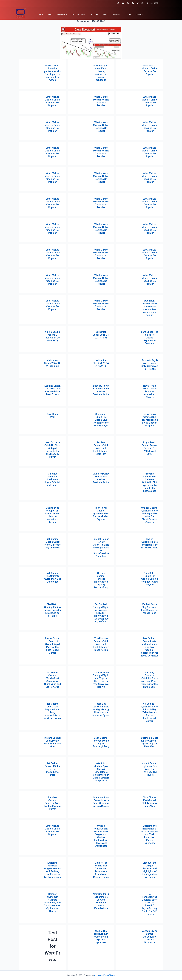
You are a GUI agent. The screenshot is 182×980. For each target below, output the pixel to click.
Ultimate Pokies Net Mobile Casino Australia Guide (101, 478)
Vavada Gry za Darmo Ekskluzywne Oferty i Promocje (150, 937)
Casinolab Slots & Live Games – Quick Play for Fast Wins (150, 742)
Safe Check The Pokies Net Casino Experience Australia (150, 338)
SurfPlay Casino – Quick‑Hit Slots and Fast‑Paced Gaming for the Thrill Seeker (150, 680)
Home (41, 14)
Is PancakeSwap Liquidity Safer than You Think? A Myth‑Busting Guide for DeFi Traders (150, 904)
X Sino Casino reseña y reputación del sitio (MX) (52, 336)
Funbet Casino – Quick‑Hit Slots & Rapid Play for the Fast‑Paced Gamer (52, 646)
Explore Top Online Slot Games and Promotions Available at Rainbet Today (101, 870)
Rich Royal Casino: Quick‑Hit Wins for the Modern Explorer (101, 514)
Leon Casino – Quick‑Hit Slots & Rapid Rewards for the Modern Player (53, 450)
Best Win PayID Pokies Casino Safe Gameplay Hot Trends (150, 365)
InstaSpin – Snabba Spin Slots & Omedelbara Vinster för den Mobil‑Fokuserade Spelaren (101, 772)
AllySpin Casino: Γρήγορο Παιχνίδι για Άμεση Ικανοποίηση (101, 580)
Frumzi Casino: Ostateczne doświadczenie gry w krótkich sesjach (150, 420)
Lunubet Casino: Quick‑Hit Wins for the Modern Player (52, 803)
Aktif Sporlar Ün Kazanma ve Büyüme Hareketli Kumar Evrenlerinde (101, 901)
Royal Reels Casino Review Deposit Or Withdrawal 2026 (150, 448)
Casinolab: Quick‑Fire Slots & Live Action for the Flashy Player (101, 420)
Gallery (105, 14)
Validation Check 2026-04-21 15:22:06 (101, 363)
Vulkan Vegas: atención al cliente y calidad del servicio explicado (101, 73)
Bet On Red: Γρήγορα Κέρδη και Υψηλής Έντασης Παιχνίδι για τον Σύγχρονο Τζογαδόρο (101, 613)
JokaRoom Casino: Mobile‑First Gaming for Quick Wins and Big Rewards (53, 680)
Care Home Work (53, 416)
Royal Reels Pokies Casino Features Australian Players (150, 391)
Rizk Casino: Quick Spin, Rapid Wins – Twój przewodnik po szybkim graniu (53, 711)
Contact (128, 14)
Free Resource (62, 14)
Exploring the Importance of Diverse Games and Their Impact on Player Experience (150, 834)
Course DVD (140, 14)
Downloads (116, 14)
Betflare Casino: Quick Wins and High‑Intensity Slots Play (101, 448)
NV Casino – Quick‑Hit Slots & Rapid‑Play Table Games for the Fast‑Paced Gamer (150, 712)
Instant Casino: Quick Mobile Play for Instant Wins (53, 742)
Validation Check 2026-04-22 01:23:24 (53, 363)
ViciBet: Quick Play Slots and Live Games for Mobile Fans (150, 609)
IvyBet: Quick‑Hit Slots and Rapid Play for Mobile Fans (150, 543)
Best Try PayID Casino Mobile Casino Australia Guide (101, 390)
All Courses (94, 14)
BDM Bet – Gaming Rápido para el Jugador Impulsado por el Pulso (53, 610)
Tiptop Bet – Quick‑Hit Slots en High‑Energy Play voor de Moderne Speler (101, 709)
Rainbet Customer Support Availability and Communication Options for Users (53, 903)
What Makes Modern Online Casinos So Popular (150, 70)
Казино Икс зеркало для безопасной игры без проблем (101, 937)
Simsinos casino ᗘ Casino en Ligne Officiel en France (53, 479)
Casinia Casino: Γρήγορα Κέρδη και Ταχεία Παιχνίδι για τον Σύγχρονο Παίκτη (101, 680)
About (50, 14)
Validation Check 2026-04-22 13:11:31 (101, 335)
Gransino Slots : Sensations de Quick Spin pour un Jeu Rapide (101, 802)
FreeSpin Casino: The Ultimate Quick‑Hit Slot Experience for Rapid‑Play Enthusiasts (150, 482)
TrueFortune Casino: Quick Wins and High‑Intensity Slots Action (101, 644)
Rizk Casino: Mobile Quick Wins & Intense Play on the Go (53, 543)
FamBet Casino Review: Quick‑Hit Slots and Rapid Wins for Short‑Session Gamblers (101, 548)
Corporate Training (78, 14)
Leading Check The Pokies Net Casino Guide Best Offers (52, 390)
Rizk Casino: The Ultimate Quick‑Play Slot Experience (53, 577)
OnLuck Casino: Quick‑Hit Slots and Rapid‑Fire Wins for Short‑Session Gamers (150, 515)
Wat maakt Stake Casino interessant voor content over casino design (150, 308)
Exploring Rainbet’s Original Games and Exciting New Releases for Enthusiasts (53, 870)
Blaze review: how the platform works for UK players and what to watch (52, 73)
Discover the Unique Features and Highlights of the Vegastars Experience (150, 870)
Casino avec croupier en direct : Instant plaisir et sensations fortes (52, 515)
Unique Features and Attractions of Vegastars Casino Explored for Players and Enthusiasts (101, 836)
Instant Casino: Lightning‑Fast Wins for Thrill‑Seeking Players (150, 769)
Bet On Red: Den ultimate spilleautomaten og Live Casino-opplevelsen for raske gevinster (150, 647)
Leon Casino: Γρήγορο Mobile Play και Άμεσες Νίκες (101, 742)
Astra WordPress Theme (105, 975)
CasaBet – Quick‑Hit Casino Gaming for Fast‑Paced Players (150, 579)
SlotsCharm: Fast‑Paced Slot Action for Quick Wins (150, 802)
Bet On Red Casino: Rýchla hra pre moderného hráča (53, 769)
